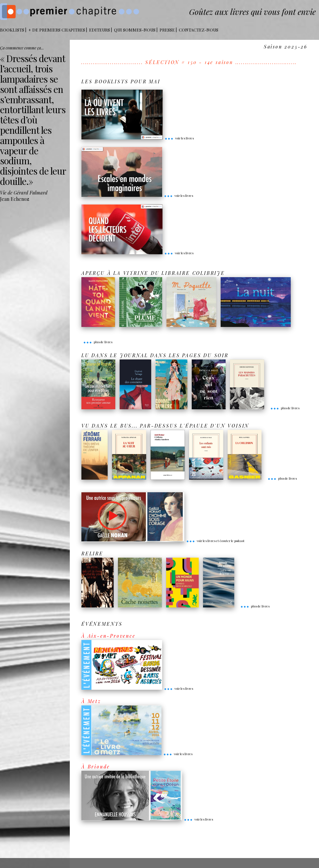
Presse (167, 30)
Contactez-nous (199, 30)
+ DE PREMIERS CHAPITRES (57, 30)
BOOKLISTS (12, 30)
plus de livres (98, 342)
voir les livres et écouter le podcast (215, 541)
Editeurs (100, 30)
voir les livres (179, 138)
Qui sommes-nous (135, 30)
